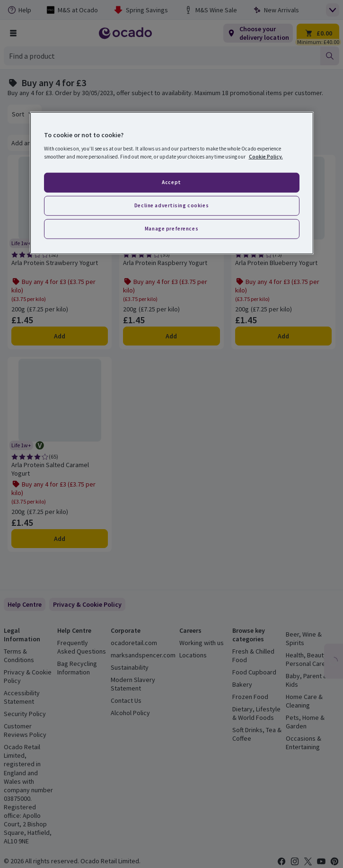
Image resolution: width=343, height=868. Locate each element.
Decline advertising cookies (171, 205)
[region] (172, 183)
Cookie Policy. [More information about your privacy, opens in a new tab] (266, 157)
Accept (171, 182)
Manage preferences (171, 228)
